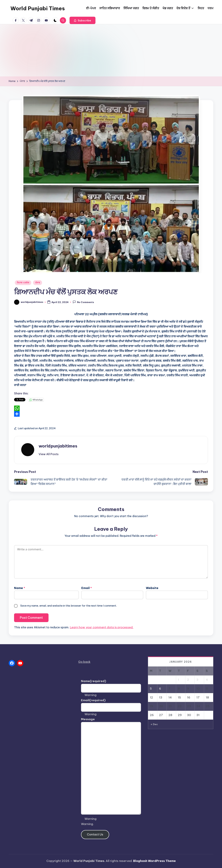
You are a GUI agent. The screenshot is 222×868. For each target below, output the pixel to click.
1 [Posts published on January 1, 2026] (178, 680)
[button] (82, 20)
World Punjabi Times (38, 8)
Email (87, 588)
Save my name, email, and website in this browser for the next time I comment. (68, 606)
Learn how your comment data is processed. (102, 627)
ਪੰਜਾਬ (38, 283)
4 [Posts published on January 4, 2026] (207, 680)
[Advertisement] (111, 50)
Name (20, 588)
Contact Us (95, 834)
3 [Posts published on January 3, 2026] (197, 680)
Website (152, 588)
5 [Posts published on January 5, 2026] (151, 689)
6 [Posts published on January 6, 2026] (160, 689)
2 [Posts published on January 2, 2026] (188, 680)
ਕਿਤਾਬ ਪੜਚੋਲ (23, 283)
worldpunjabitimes (58, 446)
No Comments (83, 302)
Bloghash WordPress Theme (154, 861)
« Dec (154, 724)
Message (88, 719)
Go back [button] (84, 662)
